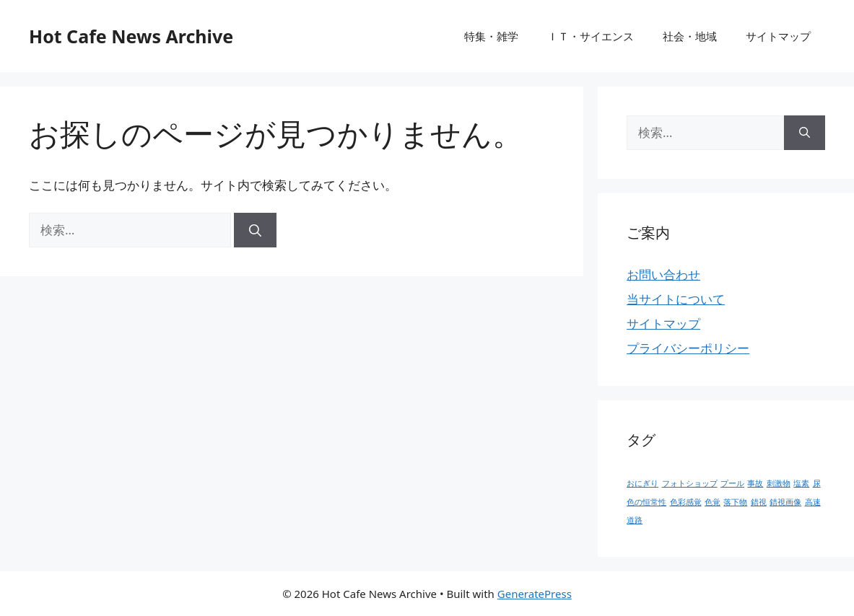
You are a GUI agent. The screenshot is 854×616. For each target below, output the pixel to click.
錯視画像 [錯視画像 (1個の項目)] (785, 502)
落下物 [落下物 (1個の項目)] (735, 502)
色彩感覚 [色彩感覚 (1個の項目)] (686, 502)
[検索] (255, 230)
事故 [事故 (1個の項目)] (755, 483)
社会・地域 (690, 36)
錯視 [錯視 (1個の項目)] (759, 502)
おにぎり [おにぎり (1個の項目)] (642, 483)
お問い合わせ (663, 274)
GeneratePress (535, 594)
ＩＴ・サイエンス (591, 36)
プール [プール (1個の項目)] (732, 483)
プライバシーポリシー (688, 348)
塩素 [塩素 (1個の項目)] (801, 483)
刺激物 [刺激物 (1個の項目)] (779, 483)
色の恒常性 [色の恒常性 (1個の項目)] (646, 502)
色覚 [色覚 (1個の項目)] (713, 502)
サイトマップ (778, 36)
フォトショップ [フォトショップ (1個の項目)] (690, 483)
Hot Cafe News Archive (131, 36)
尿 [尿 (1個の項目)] (817, 483)
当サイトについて (676, 299)
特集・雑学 (491, 36)
